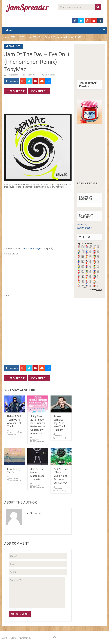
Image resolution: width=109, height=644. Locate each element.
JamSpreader (12, 75)
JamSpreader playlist (32, 249)
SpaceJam (35, 439)
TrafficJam (58, 436)
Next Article (39, 91)
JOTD (21, 37)
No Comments (50, 75)
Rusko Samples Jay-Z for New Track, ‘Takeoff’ (60, 423)
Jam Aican (10, 431)
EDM (13, 37)
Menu (9, 30)
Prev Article (15, 91)
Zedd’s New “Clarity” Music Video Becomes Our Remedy (60, 476)
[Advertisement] (56, 105)
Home (5, 37)
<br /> (13, 275)
